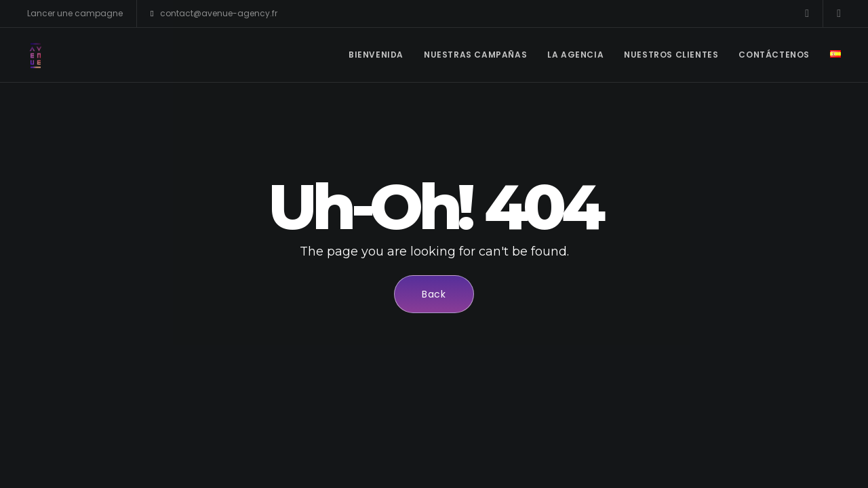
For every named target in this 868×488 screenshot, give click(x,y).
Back (434, 294)
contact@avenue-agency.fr (214, 14)
